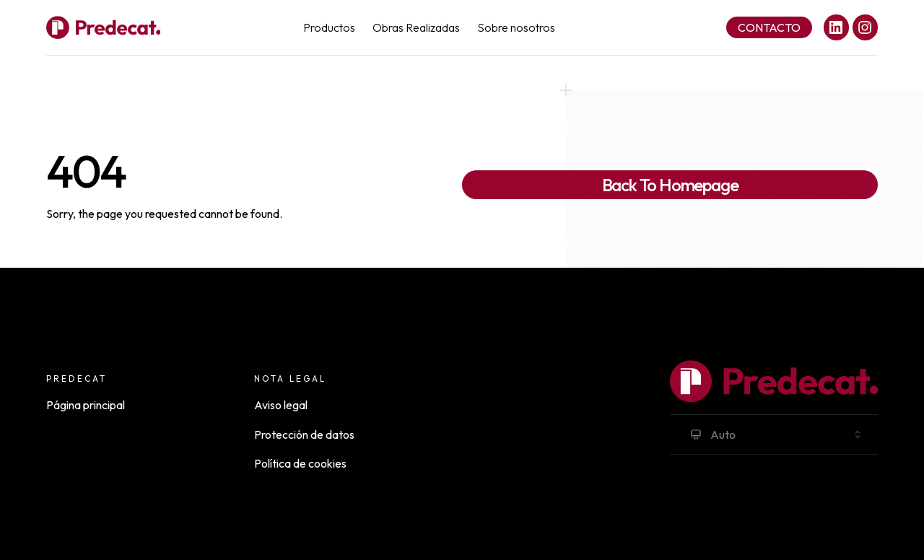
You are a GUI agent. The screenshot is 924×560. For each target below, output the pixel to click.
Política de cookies (300, 463)
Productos (329, 27)
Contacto (769, 27)
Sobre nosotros (516, 27)
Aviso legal (281, 405)
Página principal (86, 405)
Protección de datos (304, 434)
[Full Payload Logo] (103, 27)
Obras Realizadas (416, 27)
